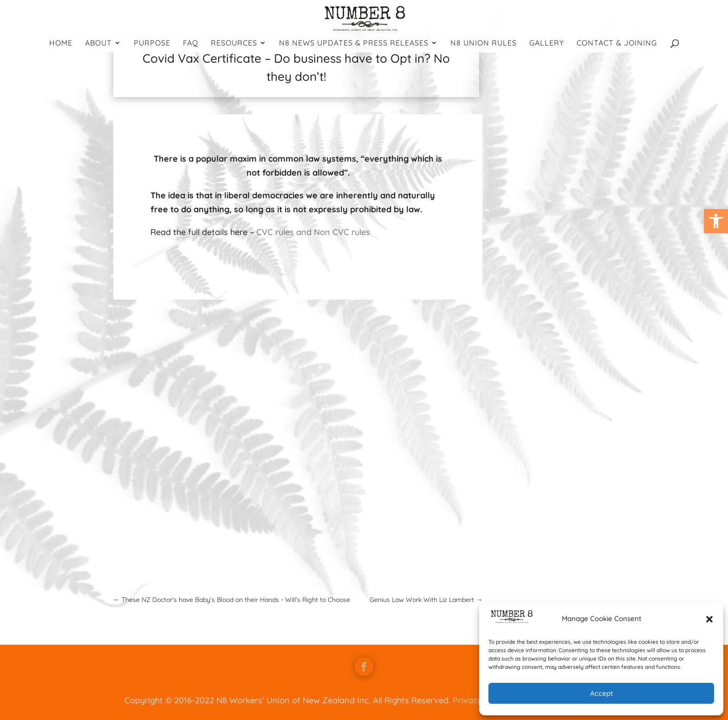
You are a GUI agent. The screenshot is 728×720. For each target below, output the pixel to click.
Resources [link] (234, 43)
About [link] (98, 43)
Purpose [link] (152, 43)
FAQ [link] (191, 43)
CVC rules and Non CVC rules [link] (313, 232)
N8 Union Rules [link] (484, 43)
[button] (709, 619)
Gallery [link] (547, 43)
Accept (601, 693)
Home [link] (61, 43)
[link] (716, 221)
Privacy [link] (468, 700)
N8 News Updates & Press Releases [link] (354, 43)
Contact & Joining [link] (617, 43)
